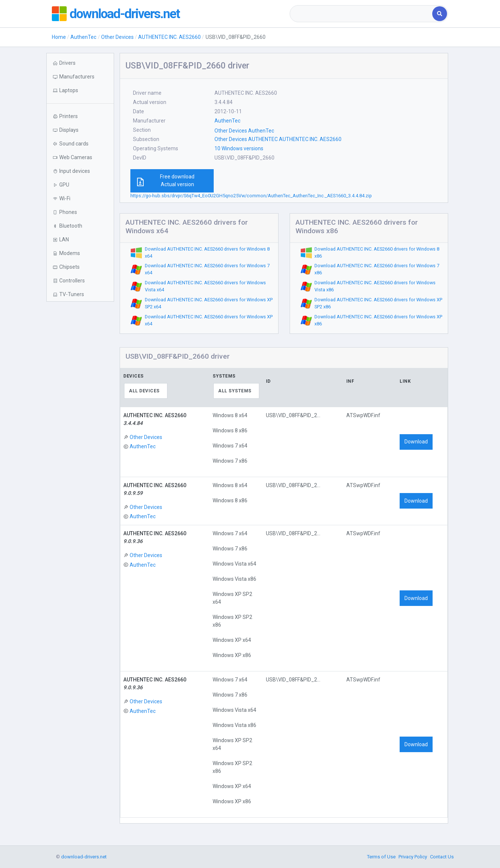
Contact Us (442, 857)
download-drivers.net (125, 14)
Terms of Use (381, 857)
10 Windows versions (239, 148)
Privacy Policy (413, 857)
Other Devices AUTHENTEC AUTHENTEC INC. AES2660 (278, 139)
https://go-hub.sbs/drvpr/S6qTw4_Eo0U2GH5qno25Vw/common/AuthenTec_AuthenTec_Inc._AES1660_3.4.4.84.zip (251, 196)
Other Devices (117, 37)
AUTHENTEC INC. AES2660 (169, 37)
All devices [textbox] (144, 391)
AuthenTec (83, 37)
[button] (80, 91)
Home (59, 37)
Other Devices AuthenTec (244, 131)
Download (416, 442)
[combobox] (362, 14)
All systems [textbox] (235, 391)
